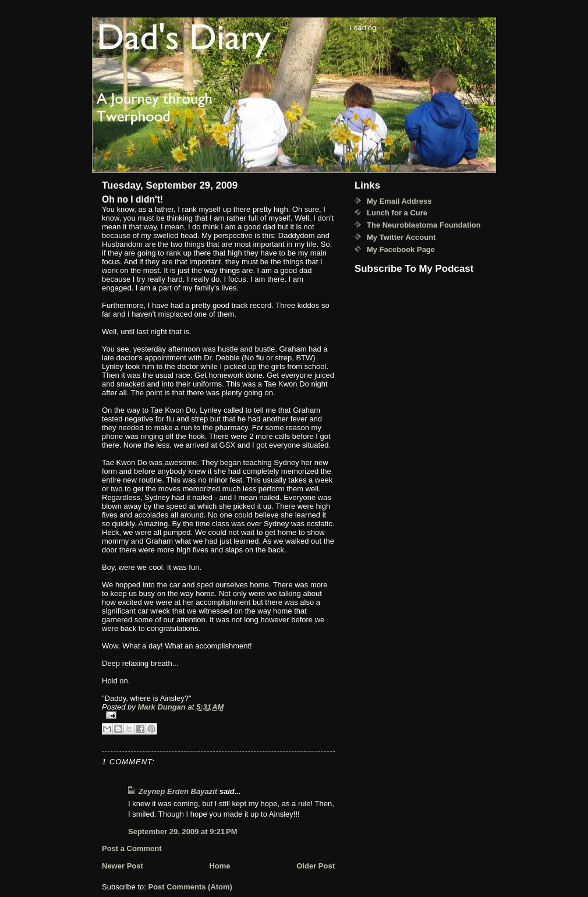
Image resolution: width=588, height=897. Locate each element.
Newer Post (123, 866)
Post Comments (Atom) (190, 887)
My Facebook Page (401, 249)
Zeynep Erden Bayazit (178, 791)
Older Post (316, 866)
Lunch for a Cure (397, 213)
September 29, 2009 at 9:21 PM (183, 832)
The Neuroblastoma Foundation (424, 225)
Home (219, 866)
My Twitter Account (401, 237)
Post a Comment (132, 848)
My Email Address (399, 201)
